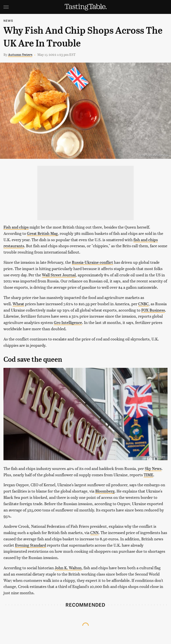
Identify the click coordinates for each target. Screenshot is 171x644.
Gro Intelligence (68, 322)
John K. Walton (68, 568)
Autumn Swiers (20, 54)
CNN (94, 532)
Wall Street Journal (59, 275)
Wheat (18, 304)
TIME (148, 475)
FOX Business (153, 310)
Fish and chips (16, 227)
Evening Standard (30, 545)
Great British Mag (42, 233)
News (8, 21)
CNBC (143, 304)
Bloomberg (105, 491)
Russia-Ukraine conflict (92, 262)
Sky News (153, 468)
